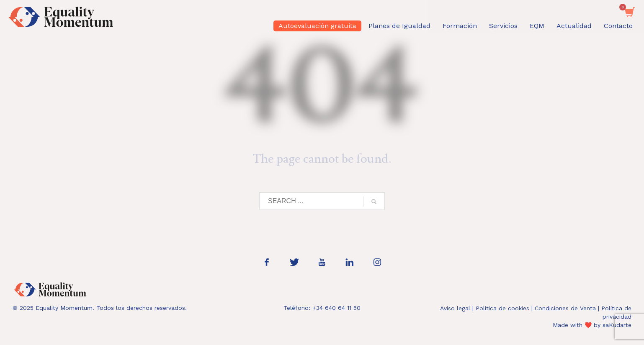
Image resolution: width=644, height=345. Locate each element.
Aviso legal (455, 308)
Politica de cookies (502, 308)
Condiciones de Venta (565, 308)
